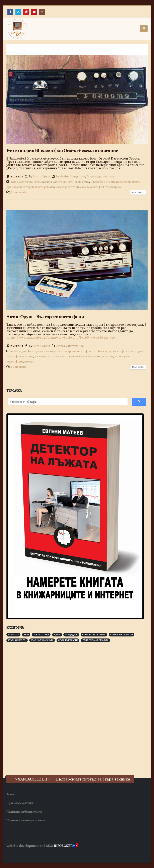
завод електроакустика (27, 182)
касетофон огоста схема (72, 187)
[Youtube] (34, 12)
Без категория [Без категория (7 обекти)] (41, 635)
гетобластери (102, 351)
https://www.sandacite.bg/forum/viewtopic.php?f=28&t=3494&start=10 (61, 337)
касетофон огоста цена (105, 187)
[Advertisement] (36, 708)
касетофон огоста (103, 182)
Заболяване (14, 854)
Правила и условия (20, 803)
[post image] (77, 94)
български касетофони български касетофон (60, 351)
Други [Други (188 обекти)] (57, 635)
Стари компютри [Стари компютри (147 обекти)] (17, 640)
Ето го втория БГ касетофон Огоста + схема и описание (62, 150)
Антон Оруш (42, 176)
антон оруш (19, 351)
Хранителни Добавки (106, 854)
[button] (144, 29)
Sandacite (62, 176)
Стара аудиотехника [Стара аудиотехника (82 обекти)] (94, 635)
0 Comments (18, 192)
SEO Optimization (77, 854)
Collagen (128, 854)
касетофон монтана (20, 356)
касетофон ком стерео (128, 351)
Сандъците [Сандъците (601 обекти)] (71, 635)
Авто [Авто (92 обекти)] (26, 635)
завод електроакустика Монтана (67, 182)
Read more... (138, 192)
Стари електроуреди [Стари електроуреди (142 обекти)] (122, 635)
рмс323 (29, 361)
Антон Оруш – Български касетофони (45, 317)
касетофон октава (72, 356)
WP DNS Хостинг (53, 854)
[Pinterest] (26, 12)
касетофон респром (100, 356)
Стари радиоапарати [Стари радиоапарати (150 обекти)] (42, 640)
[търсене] (66, 402)
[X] (18, 12)
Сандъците (78, 176)
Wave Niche (32, 854)
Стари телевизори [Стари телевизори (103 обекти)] (68, 640)
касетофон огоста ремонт (37, 187)
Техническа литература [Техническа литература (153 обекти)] (95, 640)
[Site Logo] (17, 29)
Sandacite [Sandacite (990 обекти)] (13, 635)
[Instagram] (42, 12)
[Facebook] (10, 12)
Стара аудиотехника (101, 176)
